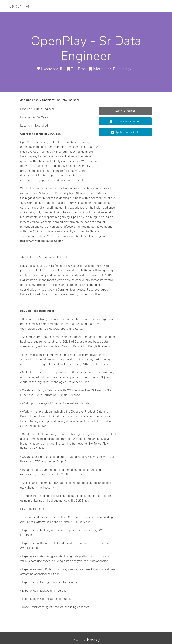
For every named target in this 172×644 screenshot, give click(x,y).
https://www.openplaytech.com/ (42, 241)
